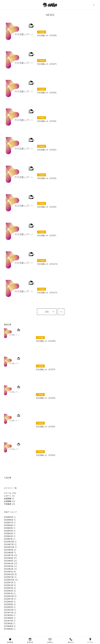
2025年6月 (8, 525)
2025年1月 (8, 539)
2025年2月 (8, 536)
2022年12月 (9, 596)
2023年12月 (9, 574)
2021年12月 (9, 610)
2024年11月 (9, 544)
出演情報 (8, 501)
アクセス (90, 640)
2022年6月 (8, 602)
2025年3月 (8, 533)
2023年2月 (8, 591)
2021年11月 (9, 613)
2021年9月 (8, 615)
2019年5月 (8, 629)
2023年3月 (8, 588)
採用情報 (10, 640)
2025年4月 (8, 531)
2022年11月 (9, 599)
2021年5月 (8, 623)
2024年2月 (9, 569)
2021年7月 (8, 621)
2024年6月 (9, 558)
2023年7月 (9, 583)
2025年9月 (8, 517)
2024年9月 (9, 550)
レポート (8, 496)
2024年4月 (9, 563)
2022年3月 (8, 607)
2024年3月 (9, 566)
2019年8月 (9, 626)
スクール (8, 493)
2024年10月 (9, 547)
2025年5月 (8, 528)
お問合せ (50, 640)
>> (61, 312)
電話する (71, 640)
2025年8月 (9, 520)
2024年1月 (8, 572)
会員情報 (8, 499)
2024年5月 (8, 561)
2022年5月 (8, 604)
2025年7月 (8, 523)
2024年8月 (9, 553)
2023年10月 (9, 580)
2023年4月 (9, 585)
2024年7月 (9, 555)
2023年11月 (9, 577)
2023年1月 (8, 593)
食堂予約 (30, 640)
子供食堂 (8, 504)
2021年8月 (8, 618)
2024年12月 (9, 542)
